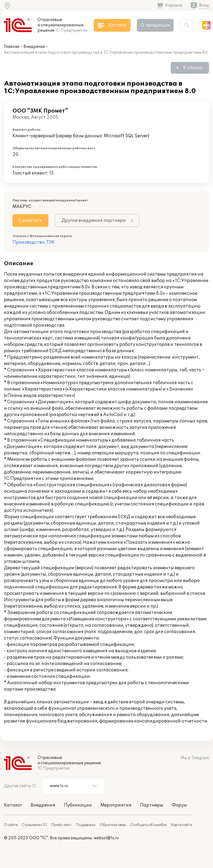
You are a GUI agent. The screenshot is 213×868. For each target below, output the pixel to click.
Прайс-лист (61, 825)
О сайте (11, 825)
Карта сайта (182, 825)
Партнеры (152, 805)
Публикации (78, 805)
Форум (179, 805)
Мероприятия (116, 805)
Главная (12, 47)
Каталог (13, 805)
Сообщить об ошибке (148, 825)
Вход (204, 5)
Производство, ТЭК (34, 242)
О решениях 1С (34, 825)
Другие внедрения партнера (94, 221)
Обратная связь (113, 825)
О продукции (155, 25)
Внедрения (34, 47)
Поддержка (86, 825)
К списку (193, 68)
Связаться (30, 221)
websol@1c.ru (106, 838)
